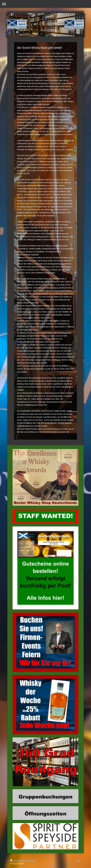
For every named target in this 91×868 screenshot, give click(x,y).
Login (78, 861)
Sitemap (31, 861)
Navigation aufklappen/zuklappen (45, 4)
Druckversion (18, 861)
